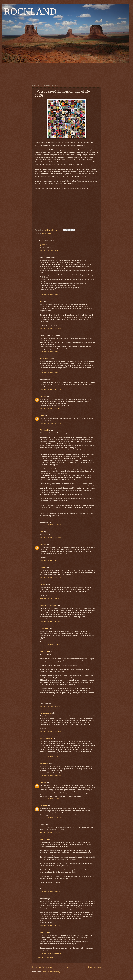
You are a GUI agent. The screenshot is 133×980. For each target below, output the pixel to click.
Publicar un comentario (46, 957)
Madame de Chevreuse (48, 605)
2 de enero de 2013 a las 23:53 (51, 731)
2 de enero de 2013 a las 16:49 (51, 525)
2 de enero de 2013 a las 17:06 (51, 537)
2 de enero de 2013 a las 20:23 (51, 577)
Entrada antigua (93, 967)
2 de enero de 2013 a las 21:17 (51, 598)
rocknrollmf (44, 764)
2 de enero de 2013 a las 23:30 (51, 706)
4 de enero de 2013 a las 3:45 (50, 926)
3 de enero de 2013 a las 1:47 (50, 757)
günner (43, 245)
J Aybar (43, 567)
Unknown (44, 396)
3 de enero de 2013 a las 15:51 (51, 832)
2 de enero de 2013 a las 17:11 (51, 561)
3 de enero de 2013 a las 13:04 (51, 776)
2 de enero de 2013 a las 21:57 (51, 622)
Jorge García (45, 628)
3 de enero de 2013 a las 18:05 (51, 892)
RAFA (42, 415)
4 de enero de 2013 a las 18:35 (51, 953)
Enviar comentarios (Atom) (51, 972)
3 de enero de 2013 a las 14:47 (51, 799)
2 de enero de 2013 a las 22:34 (51, 645)
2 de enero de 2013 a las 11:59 (51, 329)
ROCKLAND (30, 11)
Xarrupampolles (46, 713)
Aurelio (43, 584)
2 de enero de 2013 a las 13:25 (51, 390)
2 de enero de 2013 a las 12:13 (51, 352)
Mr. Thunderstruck (47, 738)
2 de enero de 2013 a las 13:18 (51, 373)
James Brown (47, 233)
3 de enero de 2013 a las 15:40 (51, 818)
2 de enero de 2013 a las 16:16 (51, 423)
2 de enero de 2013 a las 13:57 (51, 408)
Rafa (42, 302)
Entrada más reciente (42, 967)
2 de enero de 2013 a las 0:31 (50, 250)
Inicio (69, 967)
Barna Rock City (46, 358)
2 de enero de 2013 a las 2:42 (50, 295)
